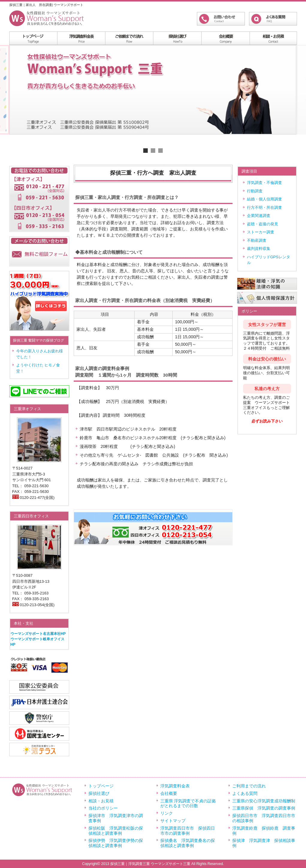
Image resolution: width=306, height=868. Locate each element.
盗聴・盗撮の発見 (263, 224)
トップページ (101, 786)
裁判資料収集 (259, 249)
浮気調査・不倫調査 (264, 183)
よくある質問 (245, 793)
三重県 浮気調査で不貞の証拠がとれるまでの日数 (188, 803)
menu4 (225, 38)
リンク (167, 813)
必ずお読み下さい (267, 421)
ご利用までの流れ (249, 786)
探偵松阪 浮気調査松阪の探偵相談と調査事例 (116, 831)
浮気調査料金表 (81, 38)
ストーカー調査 (261, 232)
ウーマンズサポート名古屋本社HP (38, 634)
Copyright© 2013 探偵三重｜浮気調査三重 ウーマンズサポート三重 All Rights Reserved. (153, 864)
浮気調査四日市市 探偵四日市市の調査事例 (188, 831)
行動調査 (255, 191)
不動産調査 (257, 240)
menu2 (129, 38)
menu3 (177, 38)
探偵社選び (99, 793)
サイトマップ (173, 821)
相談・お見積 (101, 801)
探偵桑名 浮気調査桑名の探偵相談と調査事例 (188, 843)
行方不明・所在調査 (264, 207)
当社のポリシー (103, 808)
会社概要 (169, 793)
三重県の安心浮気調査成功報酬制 (264, 801)
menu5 (273, 38)
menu (33, 38)
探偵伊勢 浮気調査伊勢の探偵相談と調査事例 (116, 843)
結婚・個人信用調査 (264, 199)
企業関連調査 (259, 216)
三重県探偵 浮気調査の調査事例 (264, 808)
